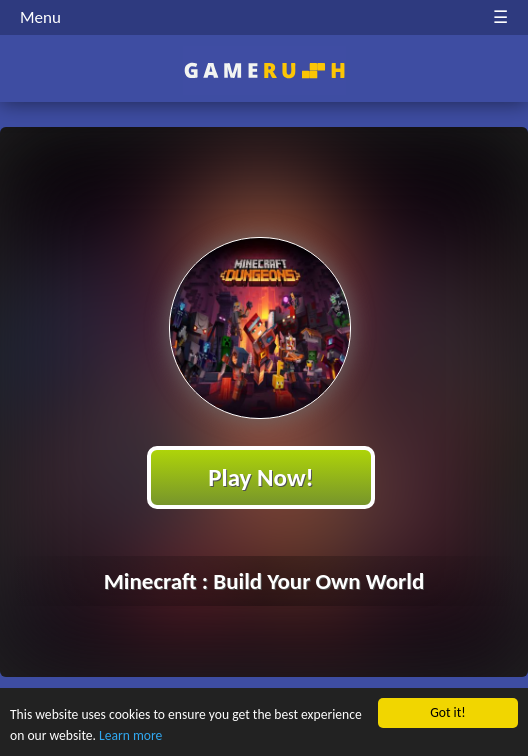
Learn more (130, 736)
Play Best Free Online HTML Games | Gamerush (264, 70)
